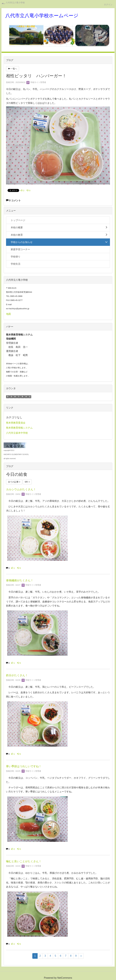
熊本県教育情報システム (19, 428)
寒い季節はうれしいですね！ (24, 766)
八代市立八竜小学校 (15, 3)
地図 (8, 314)
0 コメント (13, 200)
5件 (27, 482)
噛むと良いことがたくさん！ (24, 861)
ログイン (108, 5)
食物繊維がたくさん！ (20, 580)
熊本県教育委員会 (16, 423)
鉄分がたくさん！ (17, 675)
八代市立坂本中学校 (17, 433)
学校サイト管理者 (36, 82)
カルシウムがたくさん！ (21, 489)
